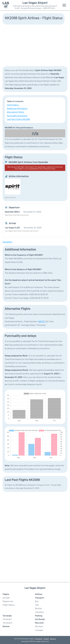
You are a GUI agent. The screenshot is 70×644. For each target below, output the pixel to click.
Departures (8, 601)
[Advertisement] (35, 45)
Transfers (39, 612)
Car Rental (40, 619)
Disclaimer (39, 639)
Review (6, 626)
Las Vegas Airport (35, 3)
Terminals (7, 616)
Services (39, 626)
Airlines (39, 594)
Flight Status (13, 105)
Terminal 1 (7, 619)
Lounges (39, 630)
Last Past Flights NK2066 (18, 119)
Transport (40, 598)
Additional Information (17, 108)
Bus (37, 601)
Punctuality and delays (17, 116)
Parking (39, 616)
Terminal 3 (7, 623)
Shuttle (38, 608)
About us (53, 639)
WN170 (41, 321)
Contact (46, 639)
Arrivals (6, 598)
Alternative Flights (15, 112)
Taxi (37, 605)
